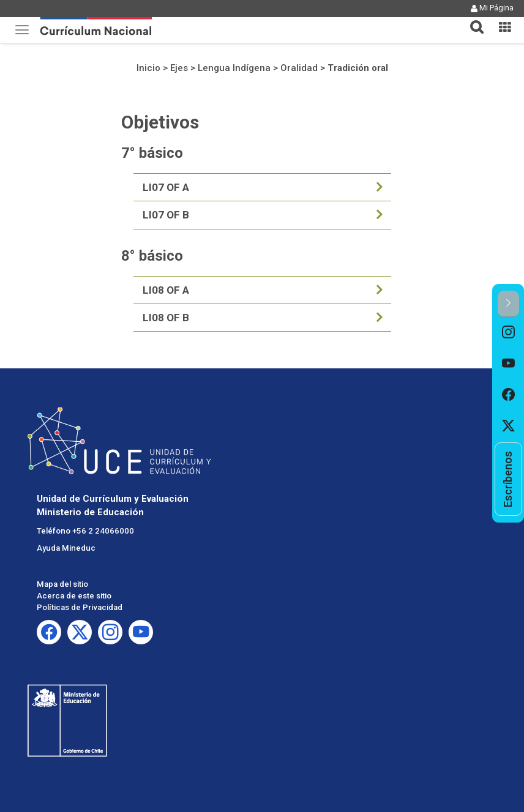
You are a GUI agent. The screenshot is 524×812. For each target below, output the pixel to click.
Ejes (179, 68)
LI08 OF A (166, 290)
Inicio (148, 68)
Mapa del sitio (62, 584)
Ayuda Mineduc (66, 548)
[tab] (472, 20)
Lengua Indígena (234, 68)
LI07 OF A (166, 187)
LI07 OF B (166, 215)
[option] (508, 333)
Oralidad (299, 68)
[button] (472, 20)
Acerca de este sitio (74, 596)
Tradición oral (358, 68)
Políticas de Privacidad (80, 607)
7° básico (152, 153)
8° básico (152, 256)
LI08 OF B (166, 318)
